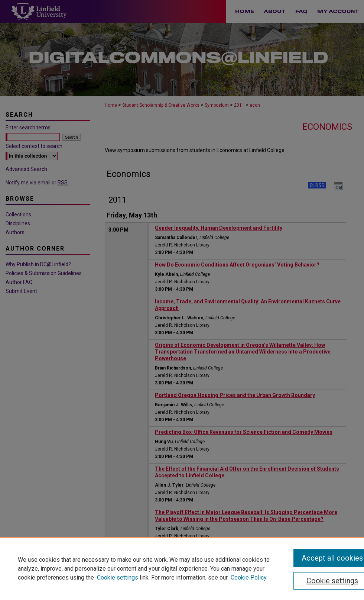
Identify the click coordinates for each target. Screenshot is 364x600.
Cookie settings (118, 578)
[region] (182, 568)
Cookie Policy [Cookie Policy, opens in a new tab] (249, 578)
